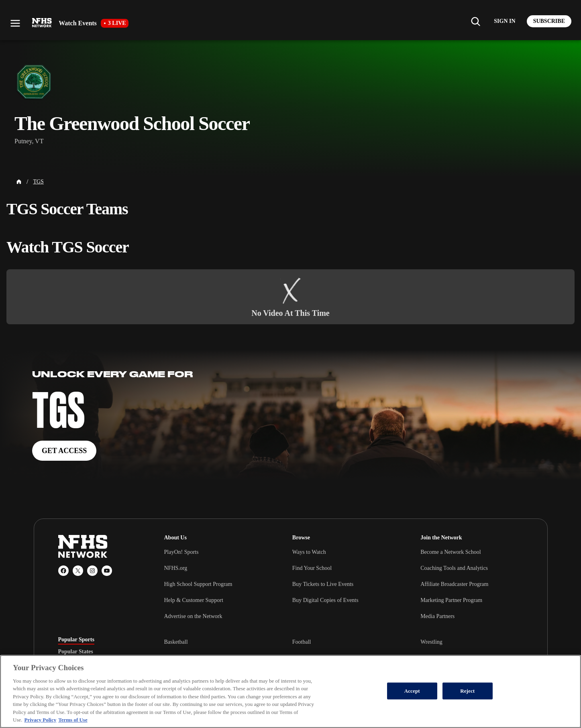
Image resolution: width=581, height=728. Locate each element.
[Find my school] (475, 21)
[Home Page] (19, 182)
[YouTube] (107, 571)
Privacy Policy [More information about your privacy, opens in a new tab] (40, 720)
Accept (412, 691)
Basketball (176, 642)
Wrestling (431, 642)
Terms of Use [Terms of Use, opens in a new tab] (73, 720)
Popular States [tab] (76, 652)
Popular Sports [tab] (76, 640)
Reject (467, 691)
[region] (290, 691)
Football (302, 642)
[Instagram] (92, 571)
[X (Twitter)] (78, 571)
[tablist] (98, 652)
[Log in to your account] (505, 21)
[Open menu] (15, 23)
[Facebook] (63, 571)
